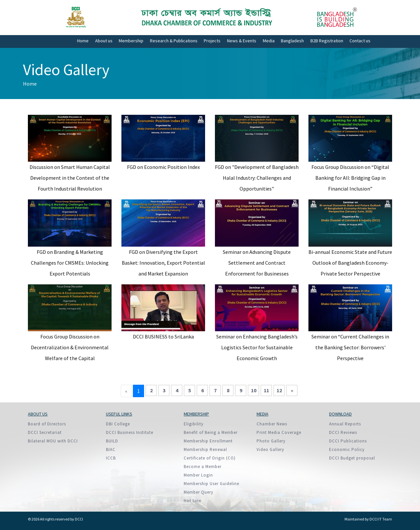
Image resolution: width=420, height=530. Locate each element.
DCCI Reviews (343, 432)
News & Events (242, 41)
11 (266, 390)
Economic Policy (347, 449)
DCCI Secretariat (45, 432)
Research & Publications (174, 41)
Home (83, 41)
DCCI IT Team (381, 519)
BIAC (111, 449)
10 (254, 390)
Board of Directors (47, 424)
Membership (131, 41)
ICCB (111, 458)
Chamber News (272, 424)
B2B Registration (327, 41)
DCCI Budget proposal (352, 458)
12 (279, 390)
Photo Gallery (271, 441)
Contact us (360, 41)
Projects (212, 41)
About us (104, 41)
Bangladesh (292, 41)
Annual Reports (345, 424)
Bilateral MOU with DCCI (53, 441)
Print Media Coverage (279, 432)
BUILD (112, 441)
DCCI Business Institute (130, 432)
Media (269, 41)
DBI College (118, 424)
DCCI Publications (348, 441)
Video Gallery (270, 449)
